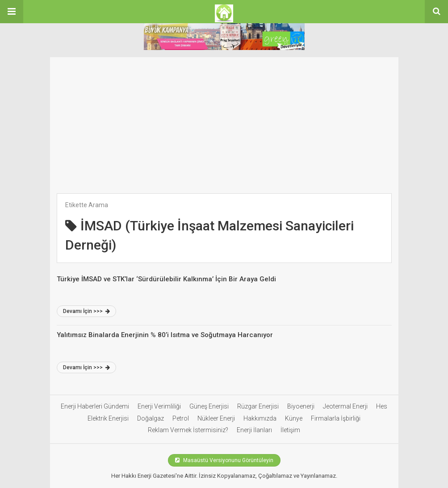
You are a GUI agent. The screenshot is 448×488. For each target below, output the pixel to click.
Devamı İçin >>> (86, 311)
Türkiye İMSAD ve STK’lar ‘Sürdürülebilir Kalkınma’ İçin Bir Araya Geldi (166, 279)
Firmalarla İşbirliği (336, 418)
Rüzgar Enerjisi (258, 406)
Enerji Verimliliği (159, 406)
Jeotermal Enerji (345, 406)
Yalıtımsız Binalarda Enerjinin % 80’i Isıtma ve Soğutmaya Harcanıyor (165, 335)
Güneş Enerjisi (209, 406)
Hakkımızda (260, 418)
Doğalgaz (151, 418)
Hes (382, 406)
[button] (12, 12)
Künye (294, 418)
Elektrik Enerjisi (108, 418)
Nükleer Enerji (216, 418)
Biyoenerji (301, 406)
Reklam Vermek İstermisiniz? (188, 430)
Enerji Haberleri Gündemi (95, 406)
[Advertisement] (224, 120)
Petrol (181, 418)
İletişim (290, 430)
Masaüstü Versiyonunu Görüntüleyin (224, 460)
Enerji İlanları (254, 430)
